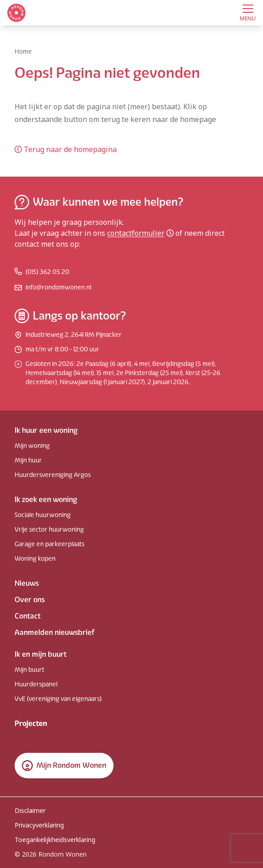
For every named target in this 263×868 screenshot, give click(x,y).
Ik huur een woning (46, 430)
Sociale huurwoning (43, 515)
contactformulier (140, 233)
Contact (28, 616)
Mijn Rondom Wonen (64, 766)
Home (23, 52)
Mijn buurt (29, 670)
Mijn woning (32, 446)
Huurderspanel (36, 684)
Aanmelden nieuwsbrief (54, 632)
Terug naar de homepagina (66, 149)
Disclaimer (30, 810)
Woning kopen (35, 559)
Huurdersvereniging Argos (53, 475)
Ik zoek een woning (46, 500)
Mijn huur (28, 460)
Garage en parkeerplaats (49, 544)
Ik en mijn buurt (41, 654)
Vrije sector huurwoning (49, 530)
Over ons (30, 600)
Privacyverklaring (39, 825)
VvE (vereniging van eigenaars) (58, 699)
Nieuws (27, 583)
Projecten (31, 723)
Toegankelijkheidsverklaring (55, 840)
